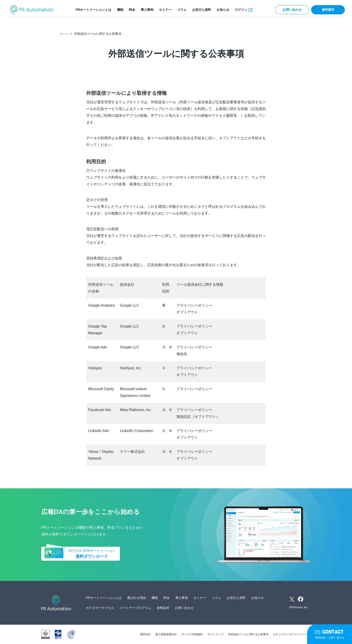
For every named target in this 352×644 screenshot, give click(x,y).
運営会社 (145, 634)
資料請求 (328, 10)
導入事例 (147, 10)
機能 (120, 10)
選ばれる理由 (136, 598)
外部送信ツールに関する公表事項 (248, 634)
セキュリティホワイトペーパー (292, 634)
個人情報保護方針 (166, 634)
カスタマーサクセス (100, 608)
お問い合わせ (292, 10)
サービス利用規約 (192, 634)
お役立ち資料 (202, 10)
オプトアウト (187, 312)
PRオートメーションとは (93, 10)
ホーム (64, 34)
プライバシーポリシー (194, 305)
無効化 (182, 354)
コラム (182, 10)
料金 (132, 10)
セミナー (165, 10)
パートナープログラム (135, 608)
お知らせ (223, 10)
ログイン (241, 10)
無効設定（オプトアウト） (198, 417)
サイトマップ (216, 634)
